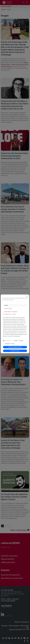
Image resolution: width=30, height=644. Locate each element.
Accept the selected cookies (15, 347)
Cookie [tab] (6, 305)
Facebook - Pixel (10, 344)
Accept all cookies (15, 351)
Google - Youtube (18, 341)
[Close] (27, 296)
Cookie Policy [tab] (8, 309)
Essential (7, 341)
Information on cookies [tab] (11, 312)
